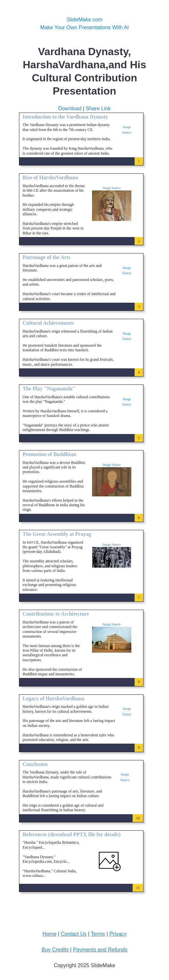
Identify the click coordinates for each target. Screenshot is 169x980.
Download (70, 109)
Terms (98, 934)
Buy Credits (55, 950)
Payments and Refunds (100, 950)
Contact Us (74, 934)
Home (50, 934)
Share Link (98, 109)
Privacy (118, 934)
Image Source (112, 188)
